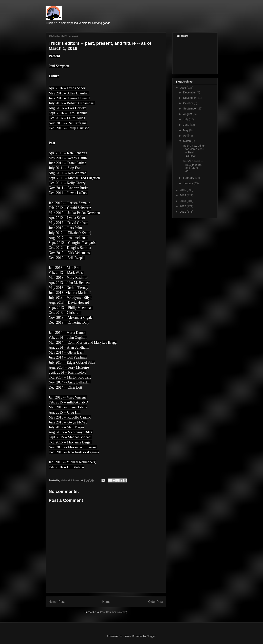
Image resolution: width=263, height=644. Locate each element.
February (189, 178)
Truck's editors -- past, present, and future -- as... (193, 166)
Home (106, 602)
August (188, 114)
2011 (183, 212)
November (190, 98)
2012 (183, 206)
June (186, 125)
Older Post (156, 602)
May (186, 130)
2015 (183, 190)
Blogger (151, 636)
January (188, 183)
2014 (183, 195)
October (188, 103)
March (187, 141)
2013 (183, 201)
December (190, 92)
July (186, 119)
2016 (183, 88)
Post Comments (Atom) (114, 612)
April (186, 136)
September (190, 108)
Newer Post (57, 602)
